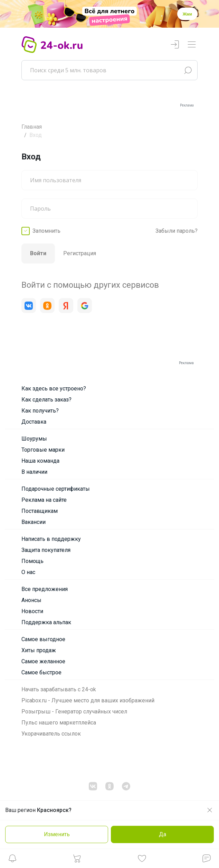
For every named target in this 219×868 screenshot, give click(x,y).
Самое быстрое (41, 672)
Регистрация (80, 253)
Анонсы (31, 600)
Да (163, 834)
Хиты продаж (39, 650)
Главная (32, 127)
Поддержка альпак (46, 622)
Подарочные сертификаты (56, 489)
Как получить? (40, 411)
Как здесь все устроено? (54, 389)
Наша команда (40, 461)
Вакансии (34, 522)
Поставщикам (40, 511)
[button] (12, 860)
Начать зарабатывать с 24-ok (59, 689)
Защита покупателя (46, 550)
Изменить (57, 834)
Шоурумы (34, 439)
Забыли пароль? (177, 231)
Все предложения (45, 589)
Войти (38, 253)
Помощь (32, 561)
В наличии (34, 472)
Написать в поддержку (51, 539)
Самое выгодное (43, 639)
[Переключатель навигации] (192, 45)
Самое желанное (43, 661)
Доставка (34, 422)
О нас (28, 572)
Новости (32, 611)
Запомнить (46, 231)
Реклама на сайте (44, 500)
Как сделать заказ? (46, 400)
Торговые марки (43, 450)
